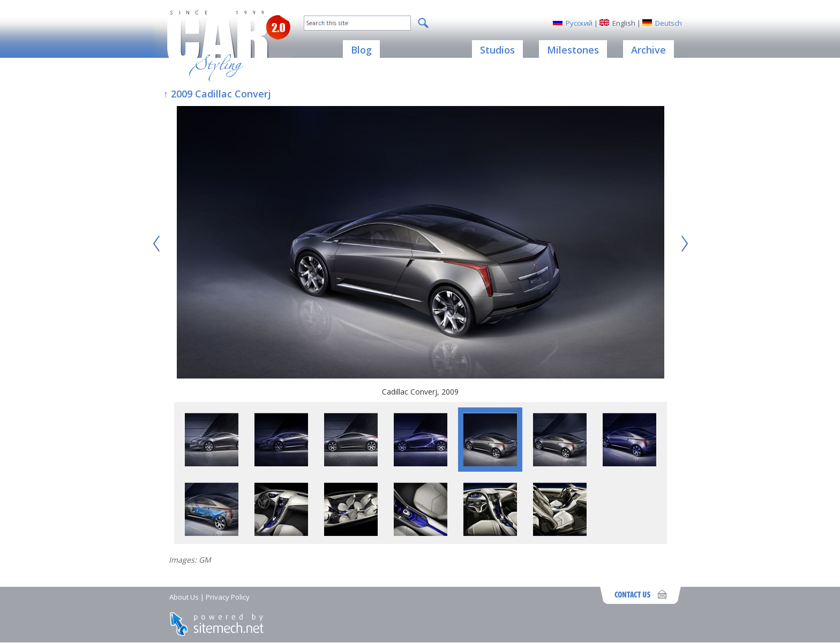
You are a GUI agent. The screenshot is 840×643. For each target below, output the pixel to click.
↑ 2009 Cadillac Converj (217, 94)
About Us (184, 597)
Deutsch (669, 23)
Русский (579, 23)
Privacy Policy (228, 597)
